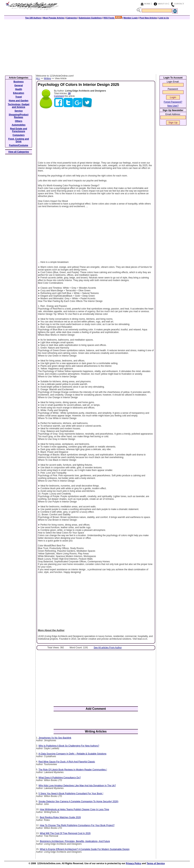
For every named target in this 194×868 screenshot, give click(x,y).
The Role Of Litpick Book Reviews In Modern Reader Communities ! (73, 770)
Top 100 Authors (33, 18)
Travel (19, 97)
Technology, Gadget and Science (19, 106)
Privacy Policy (133, 863)
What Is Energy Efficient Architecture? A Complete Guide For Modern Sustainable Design (85, 849)
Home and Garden (18, 101)
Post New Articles (148, 18)
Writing (47, 78)
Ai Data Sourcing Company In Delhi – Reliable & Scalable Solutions (72, 754)
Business (18, 82)
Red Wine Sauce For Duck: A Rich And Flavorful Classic (67, 762)
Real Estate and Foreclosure (18, 130)
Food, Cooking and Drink (19, 140)
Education (19, 93)
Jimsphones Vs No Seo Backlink (55, 738)
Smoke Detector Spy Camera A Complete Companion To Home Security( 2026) (78, 801)
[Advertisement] (97, 46)
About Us (163, 4)
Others (19, 121)
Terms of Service (156, 863)
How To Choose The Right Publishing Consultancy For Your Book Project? (77, 825)
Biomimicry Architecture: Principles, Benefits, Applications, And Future (75, 841)
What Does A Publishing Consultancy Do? (60, 778)
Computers (18, 135)
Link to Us (164, 18)
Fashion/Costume (19, 145)
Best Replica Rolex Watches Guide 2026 (60, 817)
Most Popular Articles (54, 18)
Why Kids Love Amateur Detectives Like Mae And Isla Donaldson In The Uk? (77, 786)
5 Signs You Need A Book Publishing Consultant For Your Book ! (71, 794)
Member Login (131, 18)
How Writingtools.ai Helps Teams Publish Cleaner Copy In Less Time (74, 809)
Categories (72, 18)
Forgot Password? (173, 102)
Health (19, 89)
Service (19, 111)
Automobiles (19, 125)
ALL (38, 78)
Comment (59, 96)
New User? (173, 106)
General (19, 85)
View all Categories (19, 152)
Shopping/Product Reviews (19, 116)
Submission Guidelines (90, 18)
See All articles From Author (108, 648)
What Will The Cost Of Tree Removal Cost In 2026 (65, 833)
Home (147, 4)
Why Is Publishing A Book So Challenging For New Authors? (69, 746)
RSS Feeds (113, 18)
